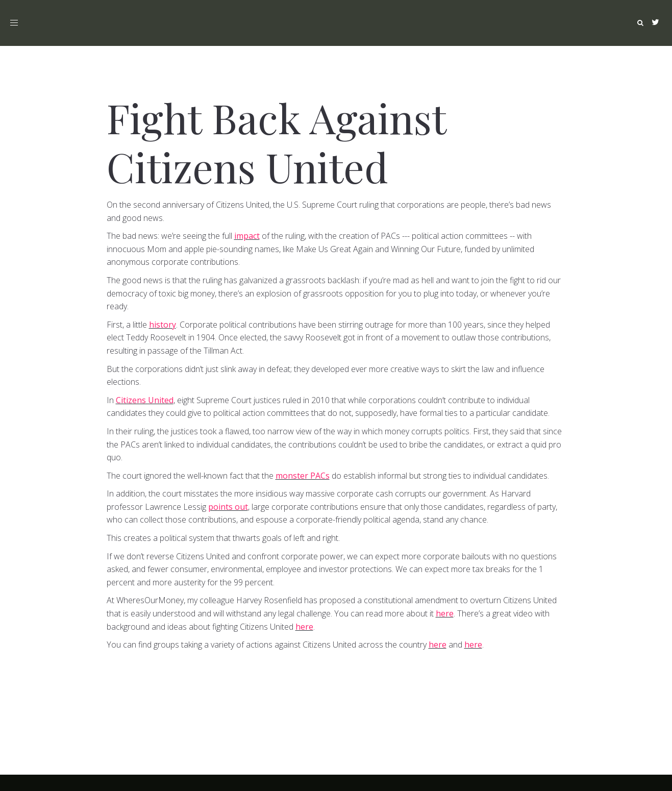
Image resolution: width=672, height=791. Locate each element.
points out (228, 507)
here (445, 613)
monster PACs (303, 476)
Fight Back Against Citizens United (276, 142)
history (163, 325)
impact (247, 236)
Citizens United (145, 400)
